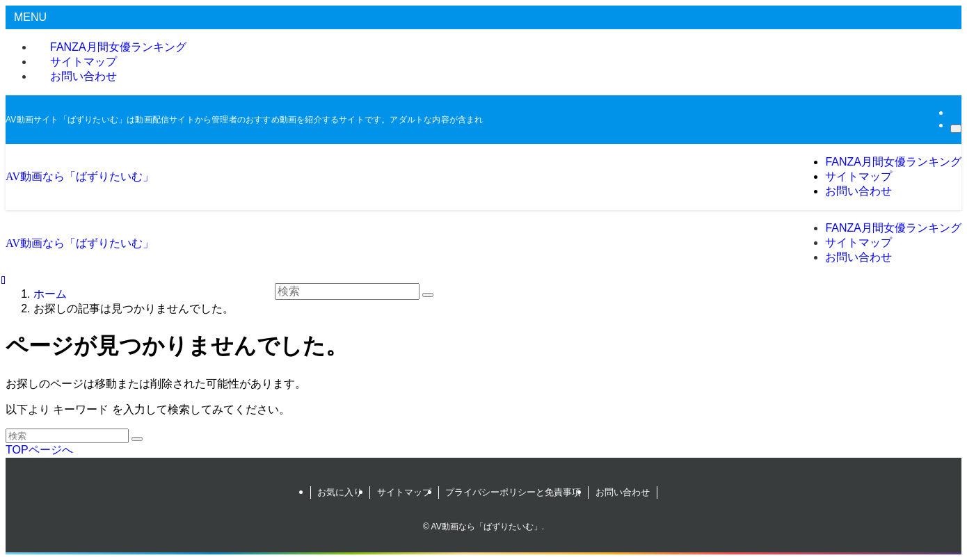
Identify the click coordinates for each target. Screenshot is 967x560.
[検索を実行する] (137, 439)
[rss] (954, 112)
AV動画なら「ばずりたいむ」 (80, 176)
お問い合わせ (83, 76)
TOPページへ (39, 450)
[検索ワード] (67, 436)
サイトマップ (404, 492)
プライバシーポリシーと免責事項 (513, 492)
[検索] (956, 129)
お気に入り (340, 492)
